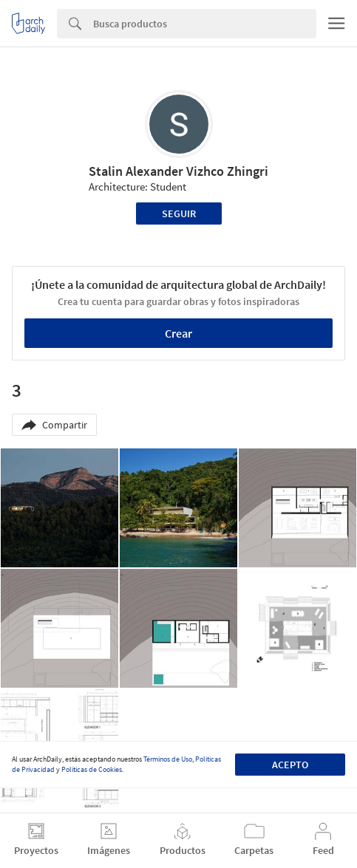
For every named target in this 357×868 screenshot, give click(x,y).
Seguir (179, 213)
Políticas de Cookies (92, 769)
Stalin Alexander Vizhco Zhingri (178, 171)
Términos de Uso (168, 759)
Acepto (290, 765)
